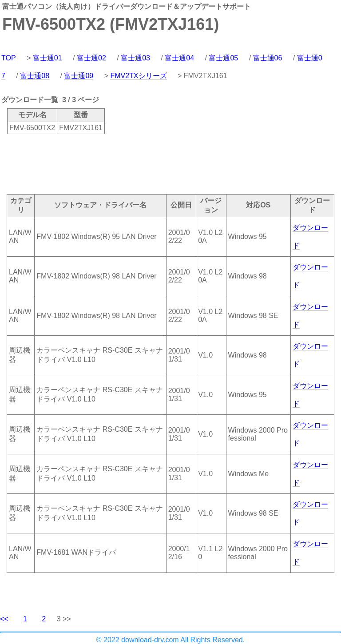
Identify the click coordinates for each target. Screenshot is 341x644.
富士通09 (79, 76)
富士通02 (91, 58)
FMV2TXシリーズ (138, 76)
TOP (9, 58)
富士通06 (268, 58)
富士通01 (48, 58)
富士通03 (135, 58)
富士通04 (179, 58)
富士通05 (223, 58)
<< (4, 619)
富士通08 (35, 76)
